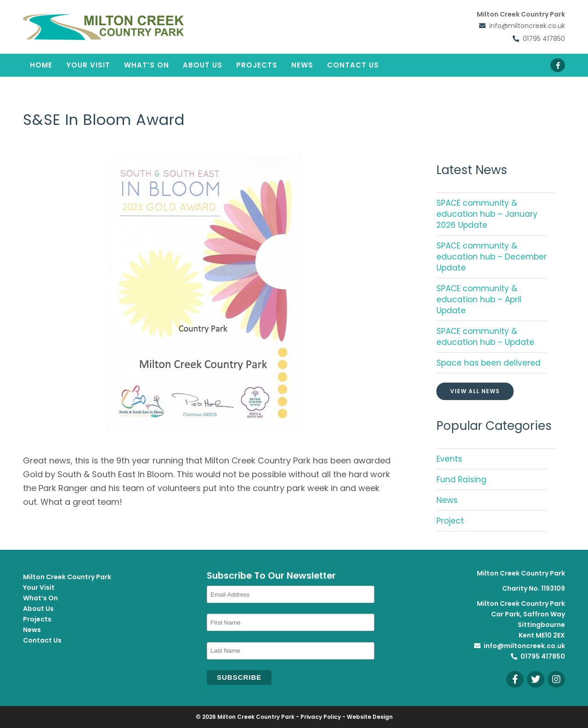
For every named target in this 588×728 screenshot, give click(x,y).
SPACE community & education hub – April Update (479, 299)
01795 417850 (544, 35)
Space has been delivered (489, 363)
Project (450, 521)
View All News (475, 391)
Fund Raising (461, 480)
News (302, 65)
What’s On (147, 65)
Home (41, 65)
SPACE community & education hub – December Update (492, 257)
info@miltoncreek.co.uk (527, 25)
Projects (257, 65)
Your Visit (88, 65)
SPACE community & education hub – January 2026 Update (487, 214)
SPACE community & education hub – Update (485, 337)
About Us (203, 65)
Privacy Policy (321, 717)
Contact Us (353, 65)
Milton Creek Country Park (67, 577)
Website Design (370, 717)
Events (449, 459)
